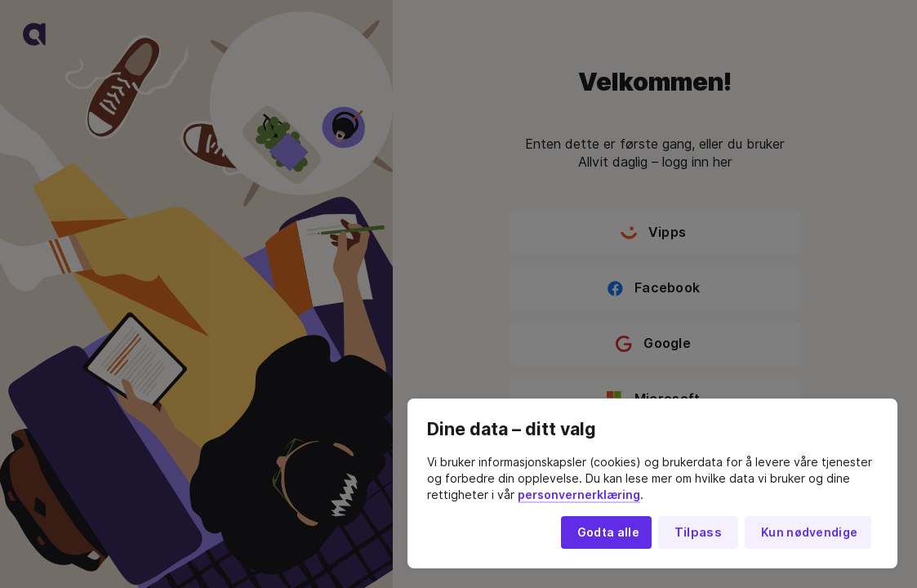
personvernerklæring (579, 495)
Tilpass (698, 532)
